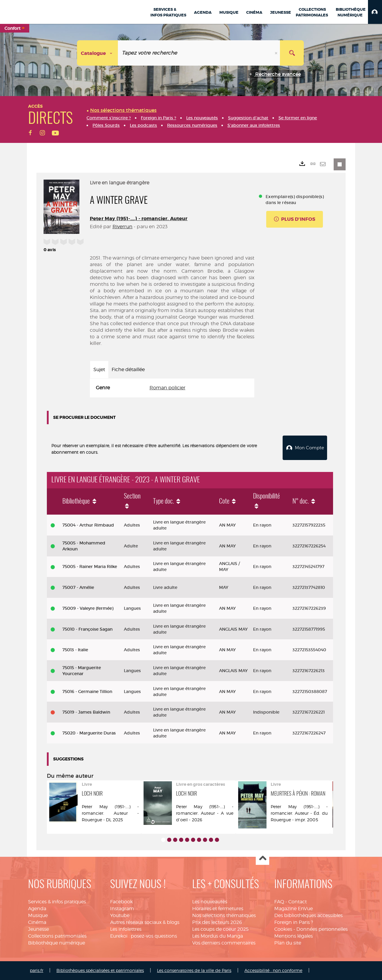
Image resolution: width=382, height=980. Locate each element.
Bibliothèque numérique (57, 943)
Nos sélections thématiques (224, 915)
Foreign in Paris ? (294, 922)
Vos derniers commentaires (224, 943)
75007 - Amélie (78, 587)
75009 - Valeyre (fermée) (88, 608)
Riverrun (123, 227)
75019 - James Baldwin (86, 712)
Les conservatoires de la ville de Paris (194, 970)
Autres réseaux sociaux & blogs (145, 922)
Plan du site (288, 943)
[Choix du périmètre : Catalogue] (98, 53)
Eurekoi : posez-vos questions (144, 936)
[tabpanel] (172, 388)
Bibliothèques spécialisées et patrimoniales (100, 970)
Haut (262, 858)
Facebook (121, 902)
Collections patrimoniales (57, 936)
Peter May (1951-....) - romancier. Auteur (139, 219)
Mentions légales (294, 936)
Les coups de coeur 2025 (220, 929)
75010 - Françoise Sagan (87, 629)
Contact (298, 902)
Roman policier (167, 388)
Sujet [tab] (99, 369)
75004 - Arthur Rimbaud (88, 525)
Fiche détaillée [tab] (128, 369)
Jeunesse (38, 929)
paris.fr (37, 970)
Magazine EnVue (294, 909)
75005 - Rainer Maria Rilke (90, 567)
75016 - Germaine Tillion (87, 691)
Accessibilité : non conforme (273, 970)
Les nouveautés (210, 902)
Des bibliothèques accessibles (308, 915)
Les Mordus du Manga (218, 936)
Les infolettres (126, 929)
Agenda (37, 909)
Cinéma (37, 922)
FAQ (279, 902)
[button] (375, 12)
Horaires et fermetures (218, 909)
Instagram (122, 909)
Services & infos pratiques (57, 902)
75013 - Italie (75, 650)
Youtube (120, 915)
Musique (38, 915)
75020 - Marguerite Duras (89, 733)
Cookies (283, 929)
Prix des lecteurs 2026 (217, 922)
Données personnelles (322, 929)
